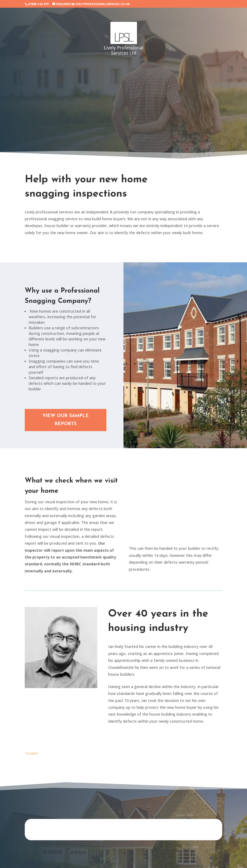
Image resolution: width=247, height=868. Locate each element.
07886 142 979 (38, 4)
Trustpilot (32, 753)
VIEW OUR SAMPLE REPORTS (66, 420)
